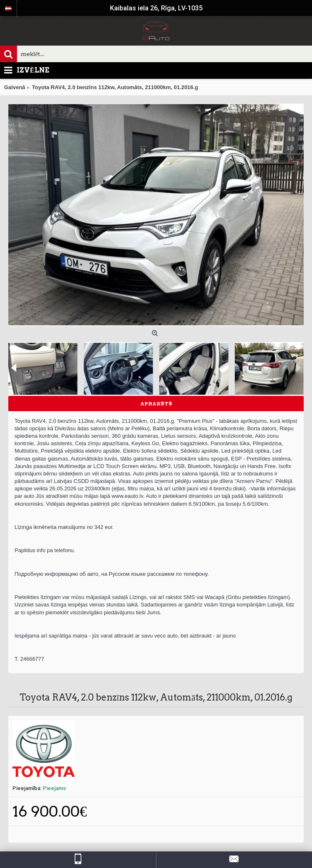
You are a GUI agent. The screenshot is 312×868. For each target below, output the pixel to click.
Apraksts (156, 404)
